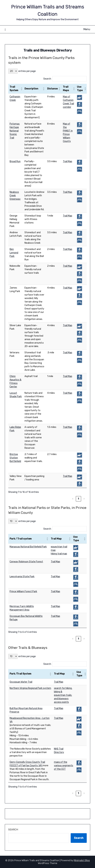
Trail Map (68, 161)
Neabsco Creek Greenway (15, 196)
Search (13, 830)
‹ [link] (73, 499)
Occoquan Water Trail (21, 682)
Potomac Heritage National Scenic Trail (15, 131)
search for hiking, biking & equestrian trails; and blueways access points (63, 695)
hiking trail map (59, 554)
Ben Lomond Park (14, 253)
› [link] (84, 499)
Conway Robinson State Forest (26, 562)
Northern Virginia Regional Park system (30, 688)
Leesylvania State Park (22, 577)
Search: (47, 79)
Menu (87, 29)
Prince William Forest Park (23, 591)
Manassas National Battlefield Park (28, 547)
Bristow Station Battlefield (15, 458)
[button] (21, 89)
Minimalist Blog (82, 860)
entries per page (27, 71)
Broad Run (15, 161)
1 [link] (78, 499)
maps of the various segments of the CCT (64, 766)
